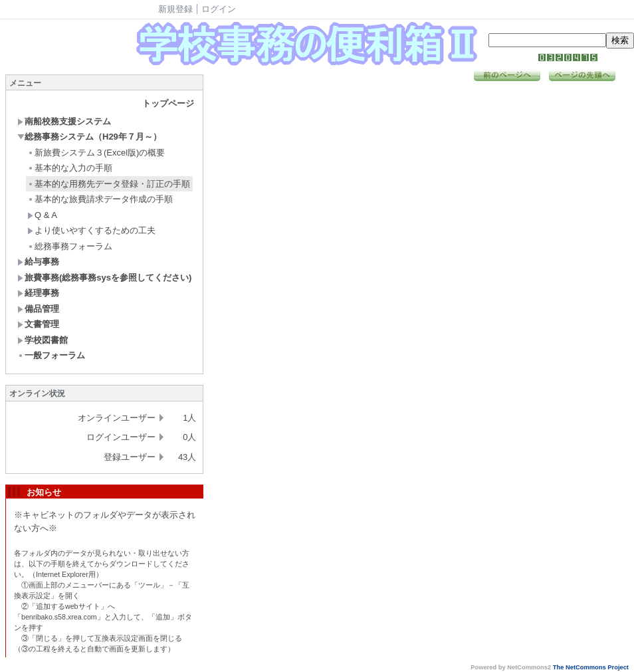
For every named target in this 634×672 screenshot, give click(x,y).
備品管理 (38, 309)
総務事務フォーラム (70, 246)
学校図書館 (43, 340)
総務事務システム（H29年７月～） (89, 137)
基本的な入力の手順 (70, 168)
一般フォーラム (51, 355)
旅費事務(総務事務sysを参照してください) (104, 278)
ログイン (219, 9)
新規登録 (175, 9)
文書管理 (38, 324)
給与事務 (38, 262)
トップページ (168, 103)
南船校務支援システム (64, 121)
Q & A (42, 215)
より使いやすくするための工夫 (91, 230)
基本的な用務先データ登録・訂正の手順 (109, 184)
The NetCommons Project (591, 667)
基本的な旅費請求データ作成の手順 (100, 199)
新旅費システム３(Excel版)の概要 (96, 153)
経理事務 (38, 293)
